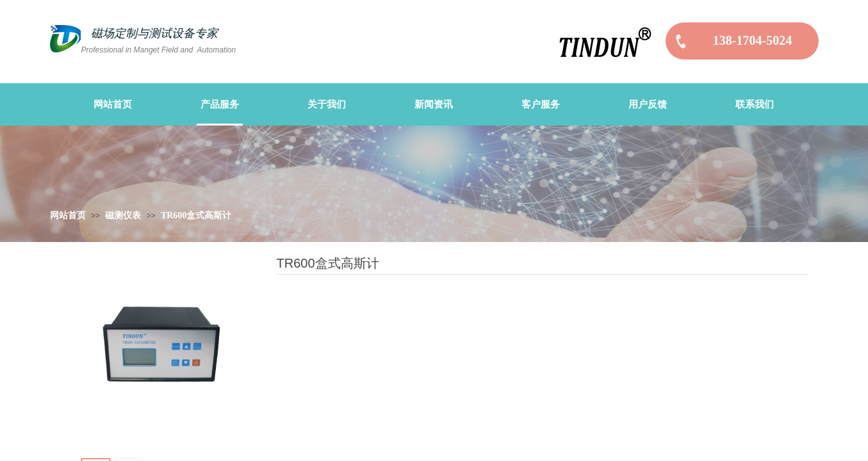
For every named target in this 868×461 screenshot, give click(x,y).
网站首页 (68, 215)
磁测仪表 (123, 215)
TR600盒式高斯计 (196, 215)
